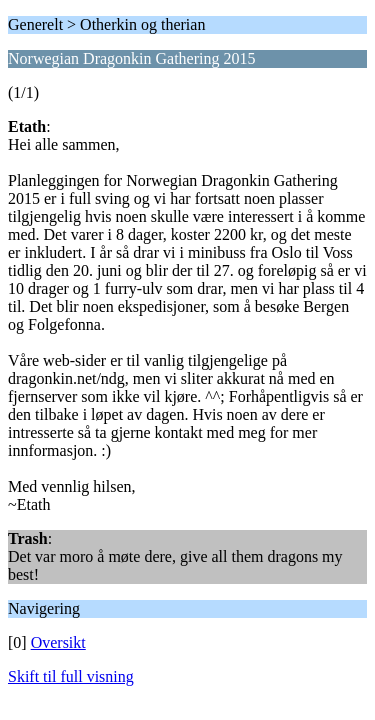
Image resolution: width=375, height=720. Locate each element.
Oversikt (58, 642)
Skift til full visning (71, 676)
